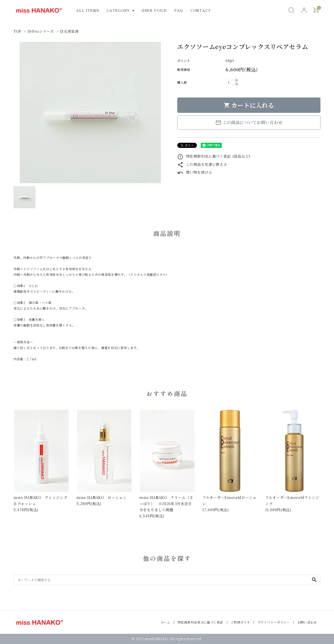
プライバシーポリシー (274, 622)
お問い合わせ (307, 622)
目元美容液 (69, 31)
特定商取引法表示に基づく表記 (201, 622)
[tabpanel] (90, 113)
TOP (18, 31)
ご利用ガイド (240, 622)
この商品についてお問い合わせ (249, 123)
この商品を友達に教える (202, 164)
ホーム (165, 622)
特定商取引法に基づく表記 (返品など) (214, 156)
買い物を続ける (195, 172)
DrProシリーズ (41, 31)
